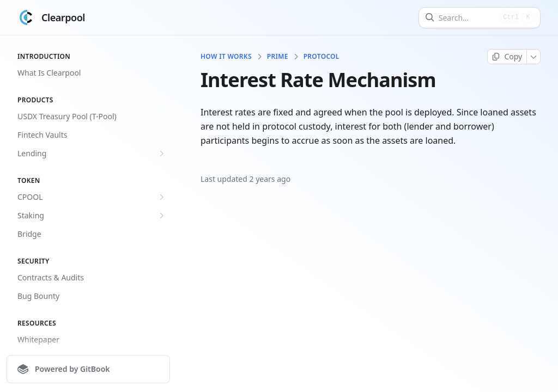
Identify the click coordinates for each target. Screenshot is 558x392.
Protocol (322, 57)
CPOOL (92, 197)
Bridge (29, 234)
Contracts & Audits (51, 277)
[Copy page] (507, 57)
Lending (92, 154)
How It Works (226, 57)
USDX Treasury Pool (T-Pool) (67, 116)
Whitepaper (38, 339)
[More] (534, 57)
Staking (92, 216)
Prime (278, 57)
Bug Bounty (38, 296)
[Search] (467, 18)
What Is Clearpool (49, 73)
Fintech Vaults (43, 135)
